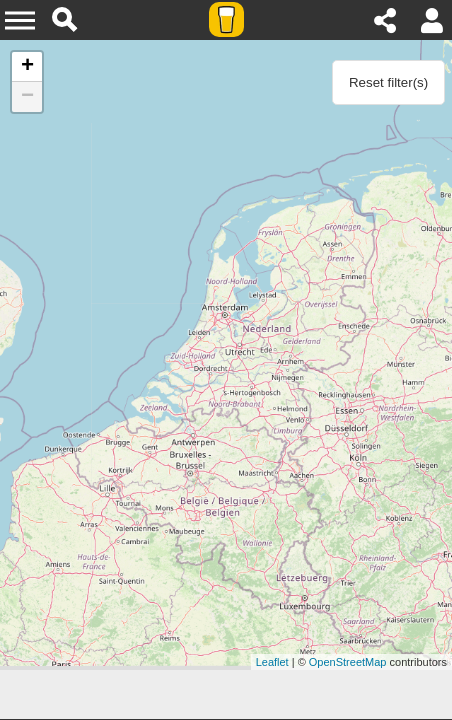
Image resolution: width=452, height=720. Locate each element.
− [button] (27, 97)
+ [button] (27, 67)
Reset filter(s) (388, 82)
